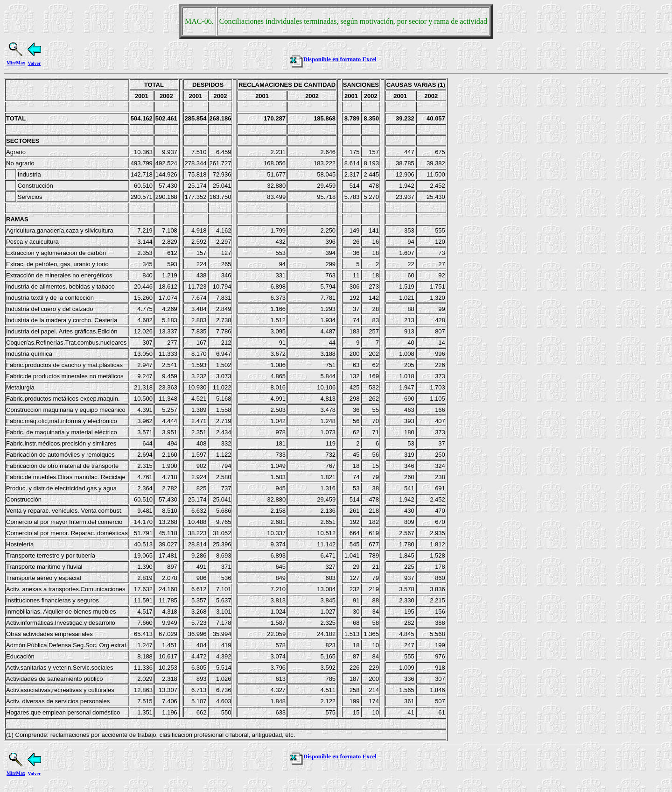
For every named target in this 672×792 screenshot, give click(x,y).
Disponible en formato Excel (333, 59)
